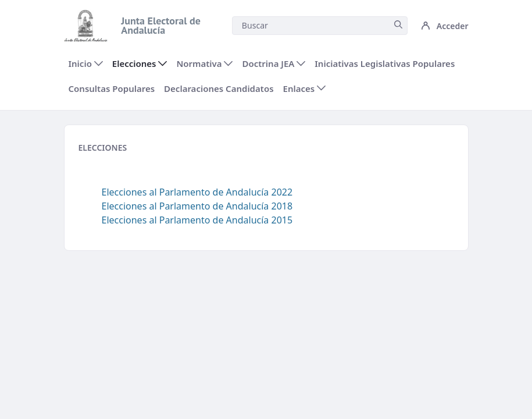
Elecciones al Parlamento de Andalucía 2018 (197, 206)
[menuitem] (86, 64)
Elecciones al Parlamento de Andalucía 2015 (197, 220)
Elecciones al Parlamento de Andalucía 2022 (197, 192)
